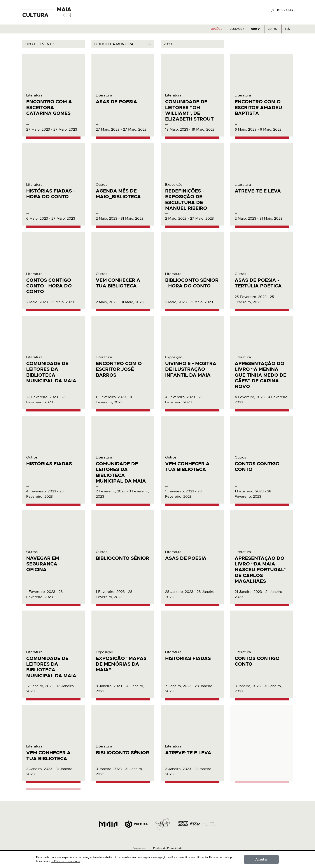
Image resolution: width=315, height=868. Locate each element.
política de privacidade (65, 861)
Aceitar (261, 859)
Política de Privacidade (168, 848)
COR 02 (273, 29)
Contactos (139, 848)
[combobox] (53, 44)
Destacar (237, 29)
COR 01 (256, 29)
